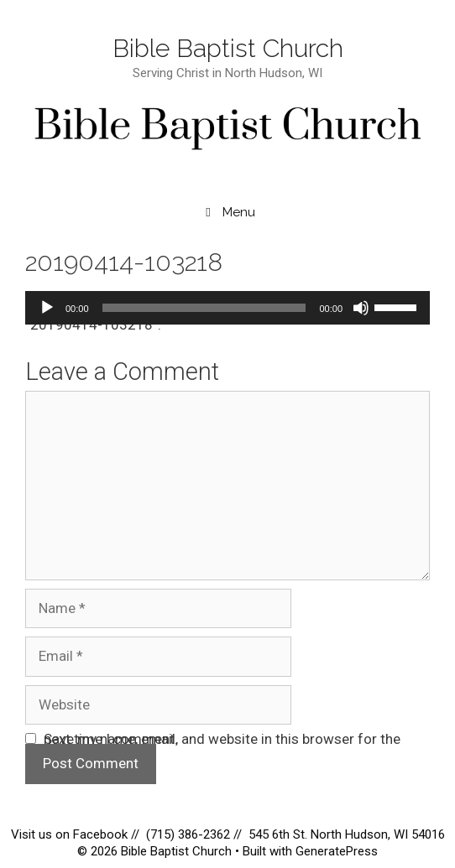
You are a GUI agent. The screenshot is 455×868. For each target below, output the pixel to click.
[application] (227, 308)
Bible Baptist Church (228, 48)
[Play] (47, 308)
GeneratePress (337, 851)
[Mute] (361, 308)
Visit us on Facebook (71, 834)
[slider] (204, 308)
